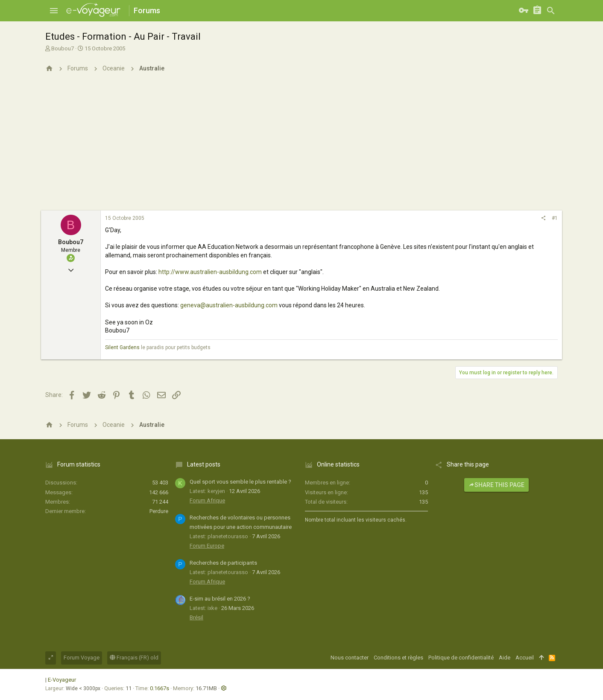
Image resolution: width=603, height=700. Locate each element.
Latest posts (204, 464)
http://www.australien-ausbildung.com (210, 272)
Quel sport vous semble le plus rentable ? (240, 482)
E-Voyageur (62, 680)
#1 (555, 218)
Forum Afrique (207, 500)
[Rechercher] (551, 11)
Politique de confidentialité (461, 658)
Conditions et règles (398, 658)
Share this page (496, 485)
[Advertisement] (301, 146)
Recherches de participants (223, 563)
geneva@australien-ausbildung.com (229, 305)
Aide (505, 658)
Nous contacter (350, 658)
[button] (54, 11)
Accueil (525, 658)
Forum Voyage (82, 658)
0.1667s (160, 688)
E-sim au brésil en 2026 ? (220, 599)
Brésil (196, 617)
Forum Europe (207, 546)
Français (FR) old (134, 658)
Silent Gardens (122, 347)
